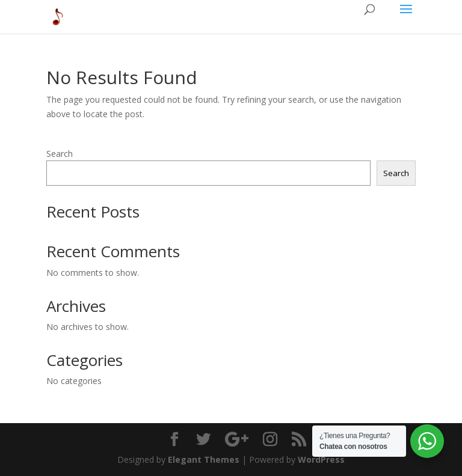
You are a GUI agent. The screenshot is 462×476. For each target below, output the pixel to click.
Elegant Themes (204, 459)
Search (60, 154)
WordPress (321, 459)
